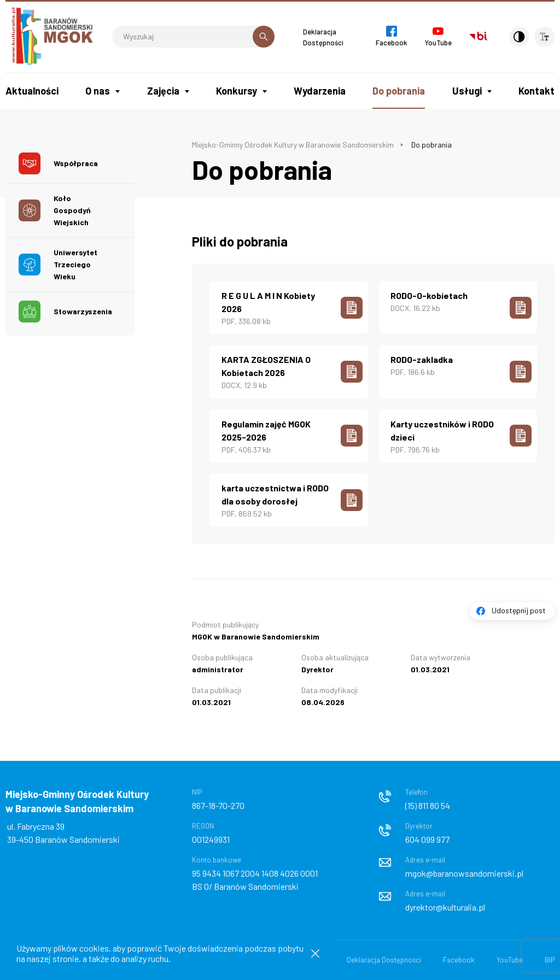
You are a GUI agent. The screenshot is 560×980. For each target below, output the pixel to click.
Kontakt (536, 91)
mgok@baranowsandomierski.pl (464, 870)
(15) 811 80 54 (428, 803)
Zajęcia (163, 91)
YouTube (510, 957)
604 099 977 (427, 837)
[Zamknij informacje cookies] (315, 953)
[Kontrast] (513, 37)
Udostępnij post (519, 608)
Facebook (459, 957)
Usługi (467, 91)
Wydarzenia (320, 91)
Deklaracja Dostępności (384, 957)
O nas (98, 91)
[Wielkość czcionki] (544, 37)
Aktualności (32, 91)
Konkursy (237, 91)
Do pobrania (399, 91)
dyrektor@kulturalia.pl (445, 904)
